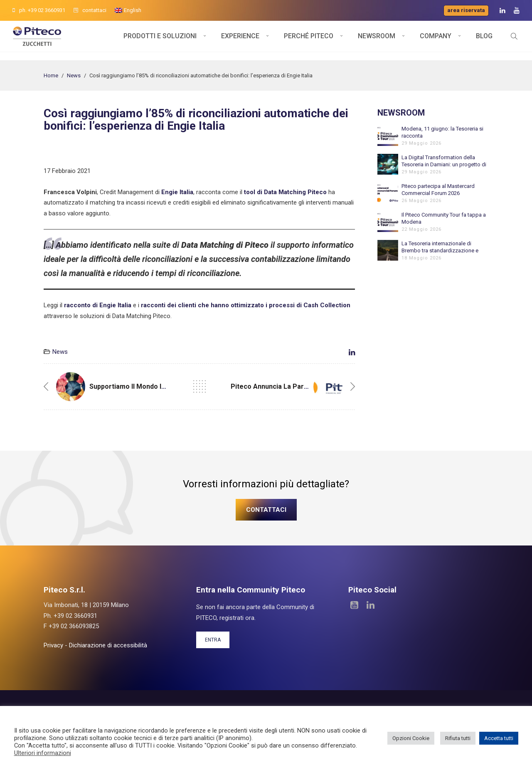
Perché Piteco (309, 41)
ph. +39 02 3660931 (39, 10)
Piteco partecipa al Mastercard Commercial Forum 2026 (438, 190)
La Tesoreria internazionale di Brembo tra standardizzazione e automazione (440, 247)
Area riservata (466, 10)
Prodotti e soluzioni (160, 41)
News (74, 75)
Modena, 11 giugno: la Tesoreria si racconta (442, 132)
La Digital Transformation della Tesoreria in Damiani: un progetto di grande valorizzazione (444, 161)
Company (436, 41)
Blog (484, 41)
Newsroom (377, 41)
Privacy (53, 645)
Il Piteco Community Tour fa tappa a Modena (444, 218)
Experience (240, 41)
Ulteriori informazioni (43, 753)
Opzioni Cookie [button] (411, 738)
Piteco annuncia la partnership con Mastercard (307, 386)
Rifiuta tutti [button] (458, 738)
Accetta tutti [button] (499, 738)
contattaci (90, 10)
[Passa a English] (128, 10)
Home (51, 75)
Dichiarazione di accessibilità (108, 645)
